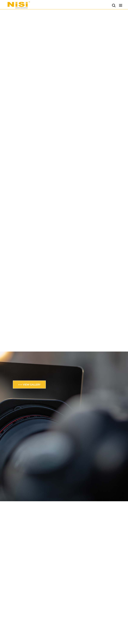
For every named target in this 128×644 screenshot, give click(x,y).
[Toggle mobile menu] (121, 5)
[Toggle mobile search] (114, 5)
